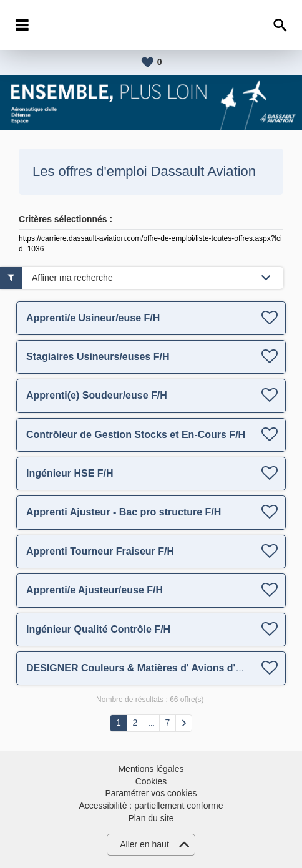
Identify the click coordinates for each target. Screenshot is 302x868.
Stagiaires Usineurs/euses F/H (98, 357)
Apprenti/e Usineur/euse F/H (93, 318)
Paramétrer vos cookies (151, 793)
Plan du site (151, 818)
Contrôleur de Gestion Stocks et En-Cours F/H (136, 435)
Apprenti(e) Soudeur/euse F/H (97, 395)
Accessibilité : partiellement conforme (151, 806)
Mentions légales (151, 769)
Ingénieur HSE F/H (70, 473)
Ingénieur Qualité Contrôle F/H (98, 629)
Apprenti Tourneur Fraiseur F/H (100, 551)
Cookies (151, 781)
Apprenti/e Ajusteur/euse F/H (95, 590)
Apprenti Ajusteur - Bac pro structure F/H (124, 512)
